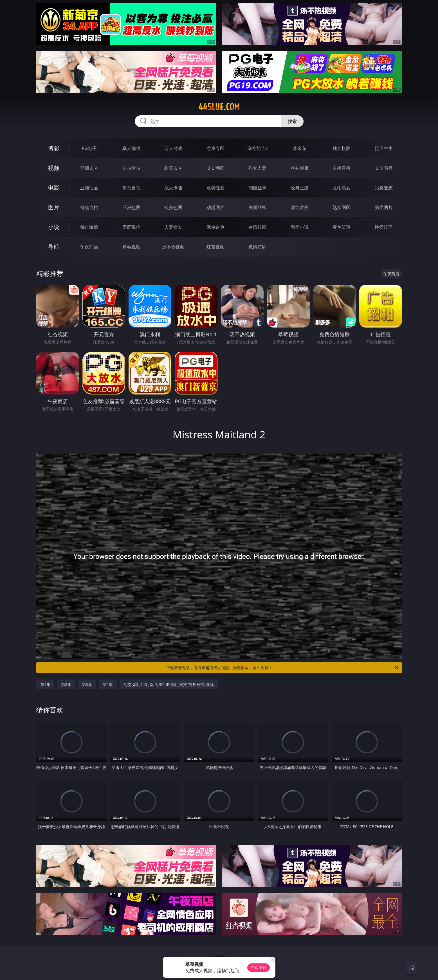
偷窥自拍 (89, 207)
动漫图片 (215, 207)
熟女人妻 (257, 168)
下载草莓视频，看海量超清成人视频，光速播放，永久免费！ (283, 668)
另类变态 (384, 188)
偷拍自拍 (131, 188)
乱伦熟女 (342, 188)
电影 (54, 188)
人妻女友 (173, 227)
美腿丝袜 (257, 207)
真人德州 (131, 148)
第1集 (45, 684)
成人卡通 (173, 188)
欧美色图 (173, 207)
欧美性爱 (215, 188)
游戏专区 (215, 148)
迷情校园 (257, 227)
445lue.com (219, 107)
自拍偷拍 (131, 168)
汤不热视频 (173, 247)
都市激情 (89, 227)
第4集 (108, 684)
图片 (54, 207)
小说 (54, 227)
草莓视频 (131, 247)
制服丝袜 (257, 188)
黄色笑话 (342, 227)
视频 (54, 168)
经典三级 (300, 188)
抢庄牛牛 (384, 148)
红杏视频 (215, 247)
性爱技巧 (384, 227)
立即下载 (259, 967)
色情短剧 (257, 247)
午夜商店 (89, 247)
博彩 (54, 148)
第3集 (87, 684)
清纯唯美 (300, 207)
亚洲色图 (131, 207)
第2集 (66, 684)
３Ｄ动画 (215, 168)
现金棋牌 (342, 148)
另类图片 (384, 207)
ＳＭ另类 (384, 168)
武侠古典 (215, 227)
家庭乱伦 (131, 227)
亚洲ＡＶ (89, 168)
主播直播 (342, 168)
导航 (54, 247)
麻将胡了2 (258, 148)
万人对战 (173, 148)
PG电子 (89, 148)
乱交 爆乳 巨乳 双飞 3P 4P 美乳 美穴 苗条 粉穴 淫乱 (169, 684)
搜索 (292, 121)
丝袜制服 (300, 168)
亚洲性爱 (89, 188)
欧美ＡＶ (173, 168)
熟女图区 (342, 207)
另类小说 (300, 227)
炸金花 (300, 148)
